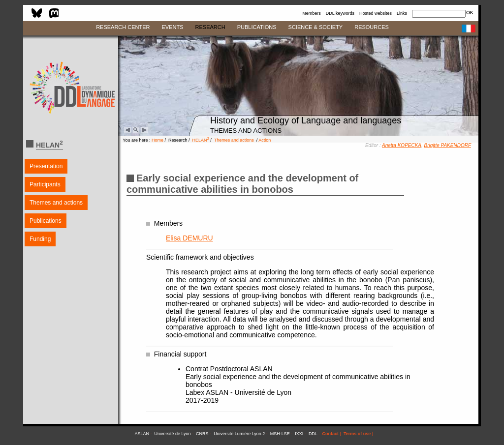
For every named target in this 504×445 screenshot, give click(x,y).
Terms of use (357, 434)
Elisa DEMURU (189, 238)
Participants (45, 184)
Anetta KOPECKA (402, 145)
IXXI (299, 434)
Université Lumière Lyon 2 (239, 434)
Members (312, 13)
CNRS (202, 434)
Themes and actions (56, 203)
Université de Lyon (172, 434)
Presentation (46, 166)
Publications (46, 221)
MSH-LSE (280, 434)
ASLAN (142, 434)
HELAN (201, 140)
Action (265, 140)
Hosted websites (376, 13)
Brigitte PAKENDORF (448, 145)
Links (402, 13)
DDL (313, 434)
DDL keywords (340, 13)
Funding (40, 239)
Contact (331, 434)
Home (157, 140)
